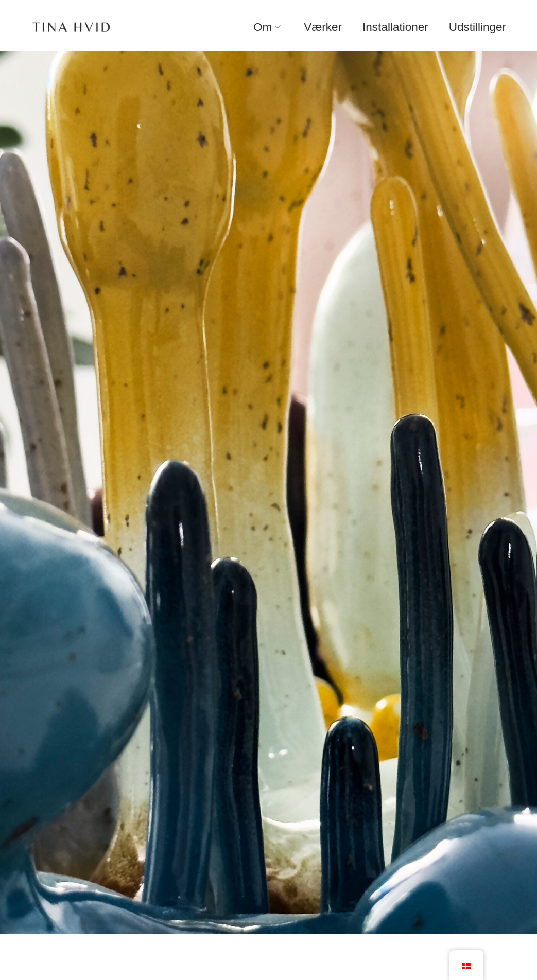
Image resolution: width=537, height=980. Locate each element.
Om (268, 27)
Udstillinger (478, 27)
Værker (323, 27)
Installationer (395, 27)
